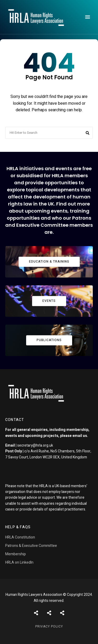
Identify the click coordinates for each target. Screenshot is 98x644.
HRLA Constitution (20, 537)
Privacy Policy (49, 626)
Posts (36, 613)
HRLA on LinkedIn (19, 562)
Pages (62, 613)
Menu (88, 17)
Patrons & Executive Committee (31, 546)
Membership (16, 554)
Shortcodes (49, 613)
